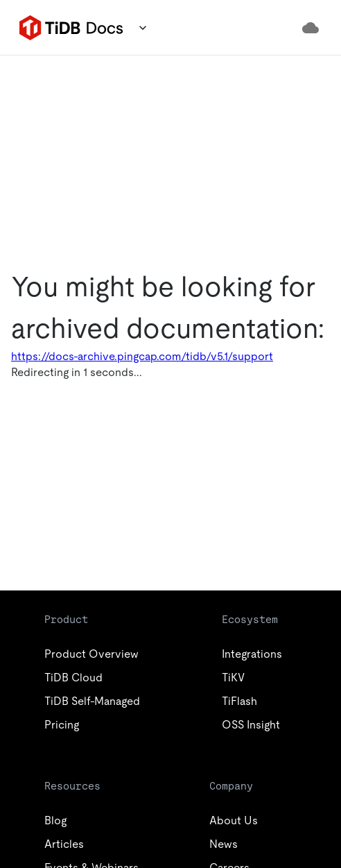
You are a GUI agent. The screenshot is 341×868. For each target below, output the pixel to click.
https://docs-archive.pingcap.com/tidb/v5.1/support (142, 356)
